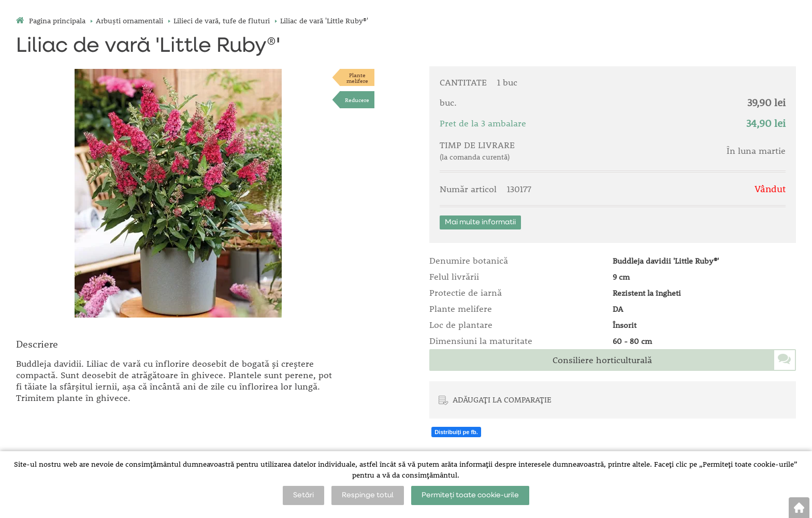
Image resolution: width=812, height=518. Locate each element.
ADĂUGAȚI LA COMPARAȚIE (502, 399)
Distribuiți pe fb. (456, 432)
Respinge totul (368, 495)
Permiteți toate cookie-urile (470, 495)
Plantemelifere (357, 78)
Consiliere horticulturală (602, 360)
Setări (303, 495)
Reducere (357, 100)
